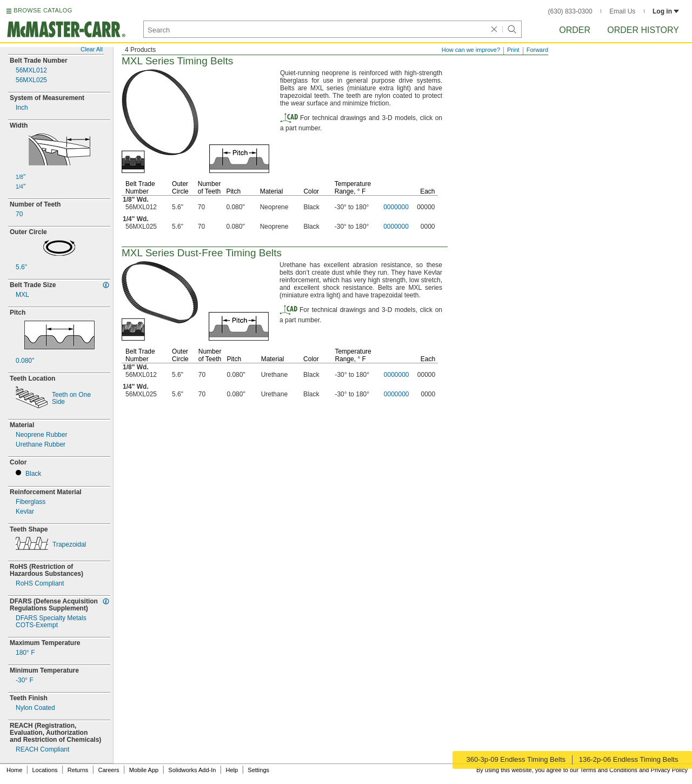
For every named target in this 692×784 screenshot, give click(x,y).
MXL (22, 295)
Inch (22, 108)
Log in (666, 11)
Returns (78, 770)
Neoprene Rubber (41, 435)
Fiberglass (31, 502)
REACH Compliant (42, 750)
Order (575, 30)
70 (19, 214)
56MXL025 (31, 80)
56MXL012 (31, 71)
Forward (537, 50)
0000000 (396, 207)
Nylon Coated (35, 708)
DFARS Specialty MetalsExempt (51, 622)
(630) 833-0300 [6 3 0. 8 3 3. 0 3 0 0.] (570, 11)
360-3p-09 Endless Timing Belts (515, 759)
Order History (643, 30)
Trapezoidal (69, 545)
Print (513, 50)
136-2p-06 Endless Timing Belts (630, 759)
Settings (258, 770)
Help (232, 770)
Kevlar (25, 512)
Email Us (622, 11)
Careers (108, 770)
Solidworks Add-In (192, 770)
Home (14, 770)
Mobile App (144, 770)
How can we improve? (471, 50)
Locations (45, 770)
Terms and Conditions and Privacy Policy (634, 770)
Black (33, 474)
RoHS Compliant (40, 584)
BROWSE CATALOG (43, 10)
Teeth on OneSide (71, 398)
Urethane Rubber (41, 445)
